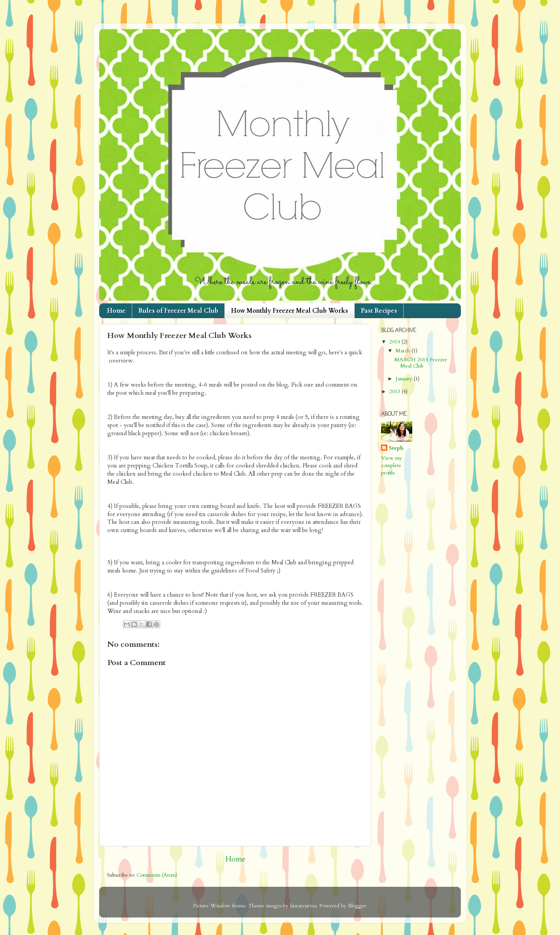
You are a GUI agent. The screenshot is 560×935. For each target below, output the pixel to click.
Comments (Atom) (157, 875)
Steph (396, 448)
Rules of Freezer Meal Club (178, 311)
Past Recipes (379, 311)
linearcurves (303, 906)
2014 (395, 342)
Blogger (357, 906)
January (405, 379)
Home (116, 311)
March (403, 351)
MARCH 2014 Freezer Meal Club (421, 363)
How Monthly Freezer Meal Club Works (290, 311)
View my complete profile (392, 466)
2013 (395, 392)
